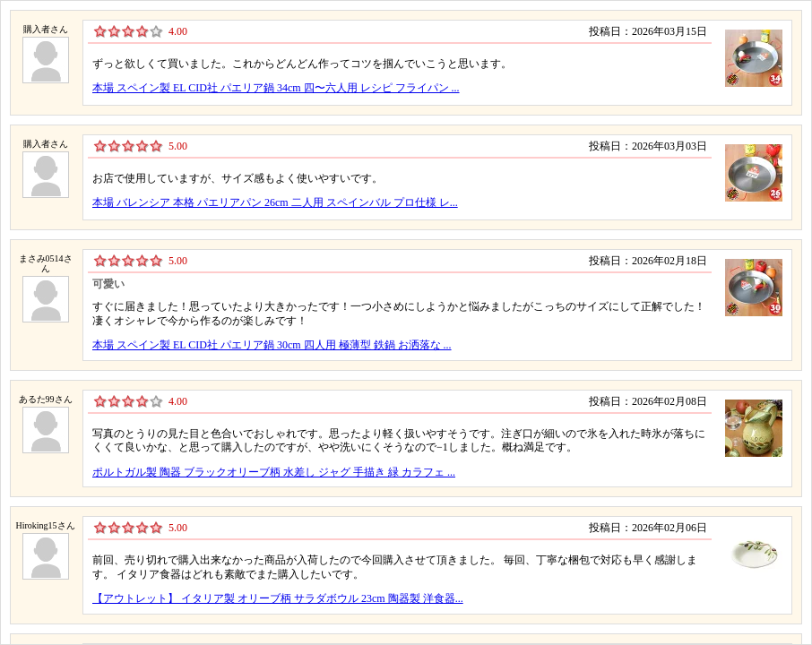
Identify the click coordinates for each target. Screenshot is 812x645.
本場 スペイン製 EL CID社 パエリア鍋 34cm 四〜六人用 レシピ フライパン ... (276, 88)
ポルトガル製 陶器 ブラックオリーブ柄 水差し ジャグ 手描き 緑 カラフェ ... (274, 472)
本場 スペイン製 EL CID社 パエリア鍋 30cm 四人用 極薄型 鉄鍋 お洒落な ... (272, 345)
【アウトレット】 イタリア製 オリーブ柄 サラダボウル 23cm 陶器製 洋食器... (278, 598)
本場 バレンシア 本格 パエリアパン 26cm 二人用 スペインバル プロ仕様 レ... (275, 202)
